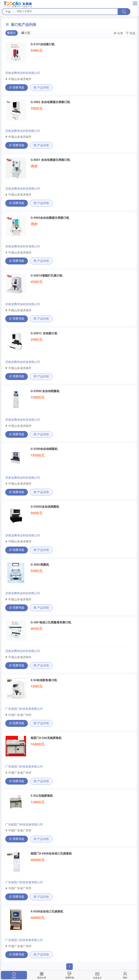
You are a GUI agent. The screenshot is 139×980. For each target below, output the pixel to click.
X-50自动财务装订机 (44, 680)
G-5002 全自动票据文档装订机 (50, 102)
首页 (14, 975)
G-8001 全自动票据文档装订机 (50, 160)
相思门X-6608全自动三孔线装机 (51, 853)
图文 (12, 33)
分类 (118, 33)
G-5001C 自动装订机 (44, 333)
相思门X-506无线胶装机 (46, 738)
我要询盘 (17, 87)
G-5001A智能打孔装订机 (47, 275)
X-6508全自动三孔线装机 (47, 911)
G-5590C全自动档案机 (45, 391)
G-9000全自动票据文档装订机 (50, 218)
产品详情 (41, 87)
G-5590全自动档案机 (44, 449)
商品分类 (42, 975)
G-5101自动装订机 (43, 44)
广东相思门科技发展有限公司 (24, 709)
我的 (125, 975)
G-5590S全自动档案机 (45, 507)
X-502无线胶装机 (42, 796)
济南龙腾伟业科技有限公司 (23, 73)
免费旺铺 (69, 975)
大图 (26, 33)
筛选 (131, 33)
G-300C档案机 (40, 565)
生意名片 (97, 975)
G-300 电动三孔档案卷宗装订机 (51, 622)
